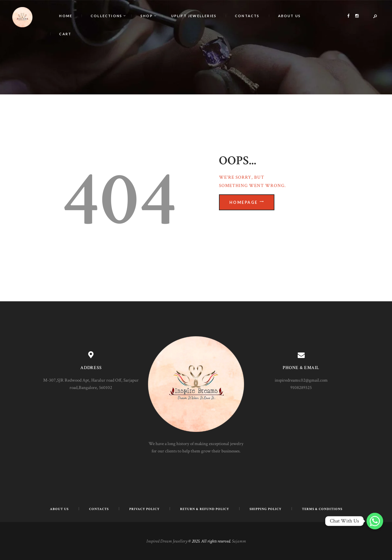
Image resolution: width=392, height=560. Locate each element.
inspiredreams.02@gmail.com (301, 380)
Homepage (244, 202)
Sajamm (239, 541)
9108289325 (301, 388)
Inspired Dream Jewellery (167, 541)
